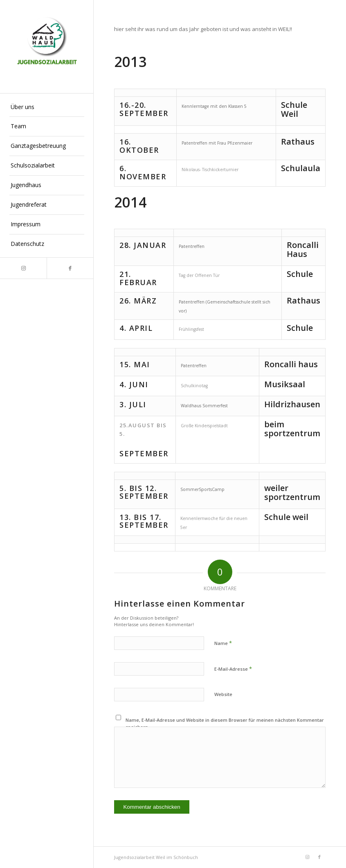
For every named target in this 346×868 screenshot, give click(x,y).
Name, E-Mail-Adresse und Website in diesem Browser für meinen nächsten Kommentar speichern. (225, 723)
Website (223, 694)
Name (223, 643)
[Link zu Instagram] (23, 268)
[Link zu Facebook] (70, 268)
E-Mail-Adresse (233, 669)
